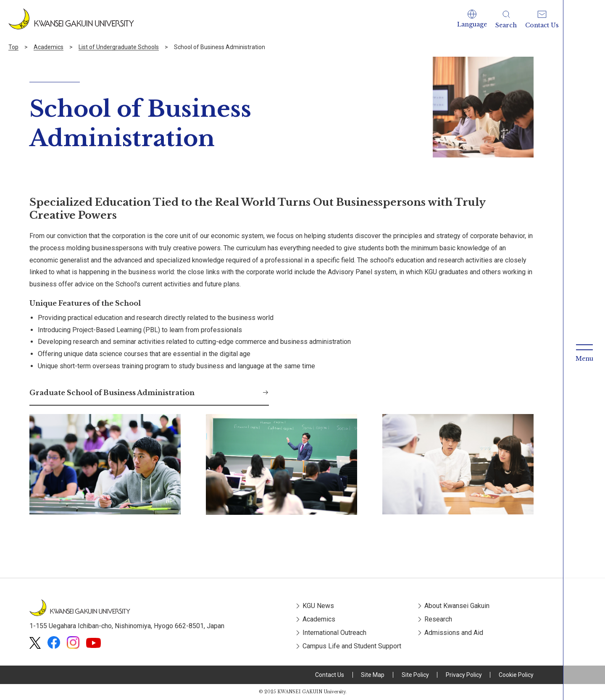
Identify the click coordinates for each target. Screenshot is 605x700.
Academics (49, 47)
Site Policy (415, 675)
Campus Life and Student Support (352, 646)
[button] (472, 19)
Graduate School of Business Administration (112, 393)
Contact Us (330, 675)
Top (13, 47)
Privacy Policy (464, 675)
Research (438, 619)
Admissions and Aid (454, 633)
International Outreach (334, 633)
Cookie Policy (516, 675)
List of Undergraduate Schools (119, 47)
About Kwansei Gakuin (457, 606)
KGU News (318, 606)
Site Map (373, 675)
